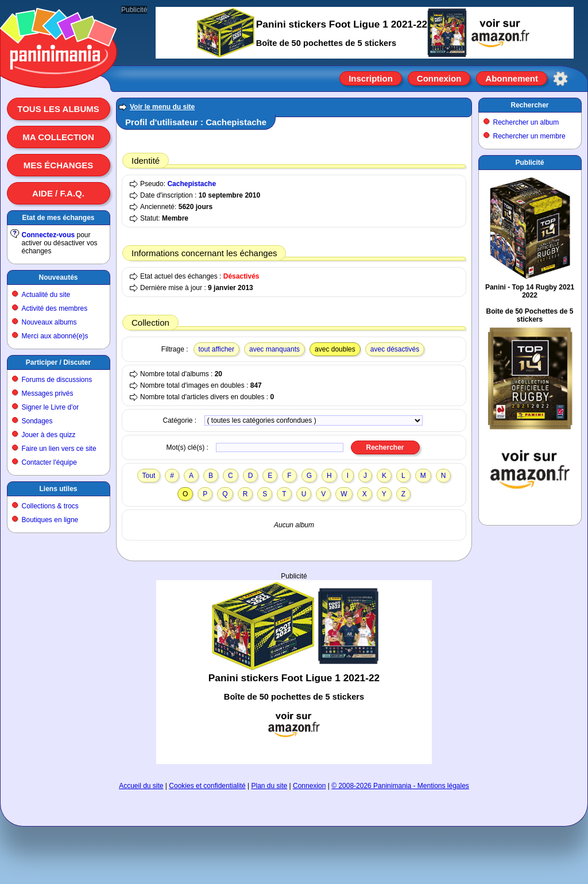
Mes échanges (59, 165)
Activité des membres (55, 308)
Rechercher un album (526, 122)
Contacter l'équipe (49, 462)
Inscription (371, 78)
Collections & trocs (50, 506)
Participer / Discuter (58, 362)
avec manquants (274, 349)
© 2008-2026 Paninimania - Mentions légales (400, 786)
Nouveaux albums (49, 322)
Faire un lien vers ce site (59, 449)
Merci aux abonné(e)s (55, 336)
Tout (149, 476)
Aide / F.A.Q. (58, 193)
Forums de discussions (57, 380)
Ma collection (58, 137)
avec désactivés (395, 349)
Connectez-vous (49, 235)
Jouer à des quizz (49, 435)
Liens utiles (58, 489)
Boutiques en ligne (50, 520)
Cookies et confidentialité (207, 786)
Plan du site (270, 786)
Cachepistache (192, 184)
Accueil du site (141, 786)
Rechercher (529, 105)
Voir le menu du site (162, 107)
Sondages (37, 421)
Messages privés (48, 393)
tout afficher (216, 349)
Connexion (439, 78)
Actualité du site (46, 295)
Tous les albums (58, 109)
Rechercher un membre (529, 136)
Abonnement (512, 78)
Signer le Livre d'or (51, 407)
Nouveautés (58, 277)
